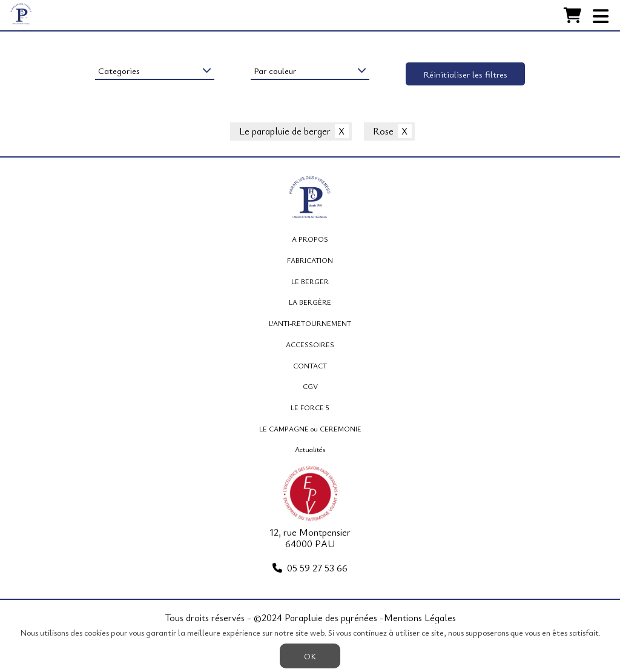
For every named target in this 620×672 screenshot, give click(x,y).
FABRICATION (310, 260)
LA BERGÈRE (310, 302)
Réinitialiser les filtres (465, 74)
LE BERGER (310, 281)
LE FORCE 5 (310, 407)
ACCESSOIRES (310, 344)
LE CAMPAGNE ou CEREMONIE (310, 428)
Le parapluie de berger (285, 131)
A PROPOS (310, 239)
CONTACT (310, 365)
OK (310, 656)
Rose (383, 131)
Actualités (310, 449)
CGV (310, 386)
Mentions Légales (420, 618)
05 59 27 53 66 (317, 568)
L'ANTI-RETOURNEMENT (310, 323)
